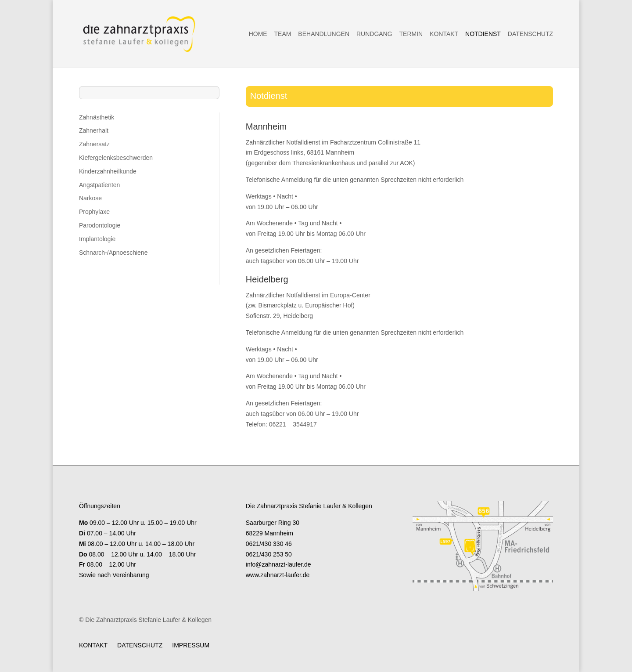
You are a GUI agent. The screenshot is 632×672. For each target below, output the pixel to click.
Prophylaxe (94, 212)
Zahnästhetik (97, 117)
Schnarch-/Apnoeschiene (113, 253)
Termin (411, 34)
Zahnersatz (94, 144)
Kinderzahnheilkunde (108, 171)
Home (258, 34)
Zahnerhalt (94, 130)
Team (283, 34)
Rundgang (374, 34)
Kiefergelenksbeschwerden (116, 158)
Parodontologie (100, 225)
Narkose (90, 198)
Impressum (191, 645)
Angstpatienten (99, 185)
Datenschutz (530, 34)
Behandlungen (324, 34)
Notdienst (483, 34)
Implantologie (97, 239)
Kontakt (444, 34)
